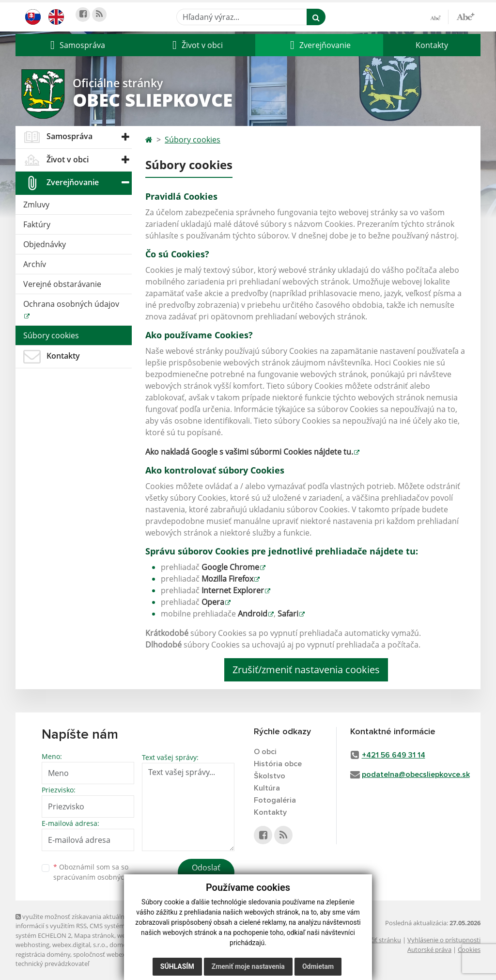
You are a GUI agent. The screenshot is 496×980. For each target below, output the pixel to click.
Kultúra (267, 788)
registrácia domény (43, 954)
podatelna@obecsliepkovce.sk (416, 775)
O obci (265, 752)
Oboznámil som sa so (103, 872)
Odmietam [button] (318, 966)
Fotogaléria (275, 800)
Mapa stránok (94, 935)
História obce (278, 764)
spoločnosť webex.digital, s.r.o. (117, 954)
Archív (35, 264)
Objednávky (45, 244)
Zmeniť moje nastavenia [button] (248, 966)
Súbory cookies (51, 335)
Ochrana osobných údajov (71, 304)
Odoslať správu (206, 873)
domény (121, 945)
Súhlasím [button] (177, 966)
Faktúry (37, 224)
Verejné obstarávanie (62, 284)
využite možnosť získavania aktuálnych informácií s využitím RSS (75, 921)
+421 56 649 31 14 (394, 755)
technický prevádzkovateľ (52, 964)
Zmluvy (36, 205)
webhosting (32, 945)
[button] (77, 45)
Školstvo (270, 776)
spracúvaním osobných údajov (103, 877)
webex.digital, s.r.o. (79, 945)
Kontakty (432, 45)
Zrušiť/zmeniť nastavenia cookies (306, 670)
